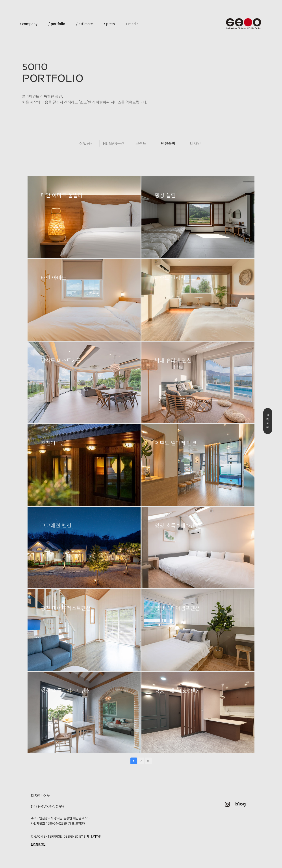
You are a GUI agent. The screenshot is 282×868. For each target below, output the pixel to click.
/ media (132, 24)
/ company (29, 24)
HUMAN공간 (114, 143)
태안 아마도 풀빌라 (62, 195)
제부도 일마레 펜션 (176, 443)
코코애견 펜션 (56, 525)
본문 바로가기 (0, 0)
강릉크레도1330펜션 (177, 690)
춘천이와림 (53, 443)
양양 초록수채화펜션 (177, 525)
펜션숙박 (168, 143)
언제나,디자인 (92, 836)
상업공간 (87, 143)
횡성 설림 (165, 195)
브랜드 (141, 143)
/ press (109, 24)
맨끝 (148, 761)
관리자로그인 (38, 844)
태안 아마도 (54, 278)
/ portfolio (57, 24)
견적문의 (268, 421)
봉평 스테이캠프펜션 (177, 608)
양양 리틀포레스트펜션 (66, 690)
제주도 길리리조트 (175, 278)
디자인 (195, 143)
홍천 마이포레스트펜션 (66, 608)
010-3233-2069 (47, 806)
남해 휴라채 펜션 (173, 360)
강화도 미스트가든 (61, 360)
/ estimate (84, 24)
